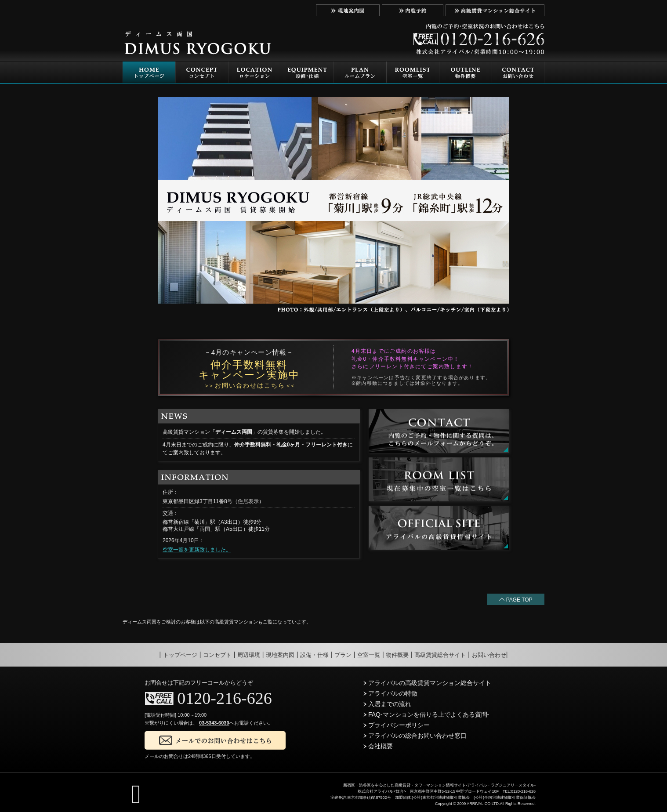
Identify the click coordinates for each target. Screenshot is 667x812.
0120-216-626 (224, 698)
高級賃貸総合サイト (440, 655)
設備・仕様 (314, 655)
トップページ (180, 655)
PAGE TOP (516, 600)
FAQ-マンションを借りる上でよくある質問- (426, 714)
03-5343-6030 (214, 723)
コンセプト (217, 655)
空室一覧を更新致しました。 (197, 550)
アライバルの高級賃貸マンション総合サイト (427, 683)
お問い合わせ (489, 655)
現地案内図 (280, 655)
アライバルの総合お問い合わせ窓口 (415, 736)
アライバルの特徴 (390, 693)
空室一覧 (369, 655)
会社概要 (378, 746)
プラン (343, 655)
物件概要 (397, 655)
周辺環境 (249, 655)
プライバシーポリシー (397, 725)
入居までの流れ (387, 704)
